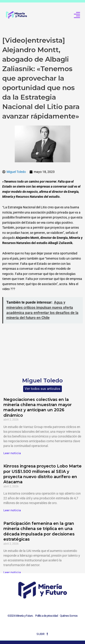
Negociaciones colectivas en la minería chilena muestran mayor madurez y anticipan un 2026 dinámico (38, 407)
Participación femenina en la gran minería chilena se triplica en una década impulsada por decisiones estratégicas (39, 531)
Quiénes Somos (69, 616)
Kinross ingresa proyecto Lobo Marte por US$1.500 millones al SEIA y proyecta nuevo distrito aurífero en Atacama (42, 474)
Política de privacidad (46, 616)
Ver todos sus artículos (42, 389)
